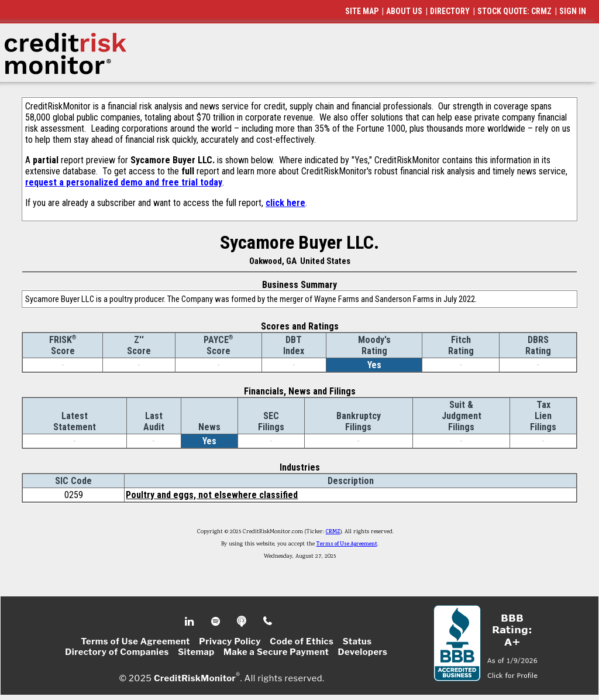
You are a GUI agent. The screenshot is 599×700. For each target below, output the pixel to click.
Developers (363, 652)
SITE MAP (362, 11)
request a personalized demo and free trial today (124, 182)
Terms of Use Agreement (347, 544)
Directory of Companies (117, 652)
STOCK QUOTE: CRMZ (514, 11)
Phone (268, 622)
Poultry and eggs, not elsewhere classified (212, 495)
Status (357, 641)
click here (285, 203)
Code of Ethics (302, 641)
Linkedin (191, 622)
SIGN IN (573, 11)
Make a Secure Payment (276, 652)
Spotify (217, 622)
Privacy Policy (230, 641)
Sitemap (196, 652)
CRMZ (333, 532)
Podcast (242, 622)
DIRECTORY (450, 11)
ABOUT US (404, 11)
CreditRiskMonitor (195, 678)
